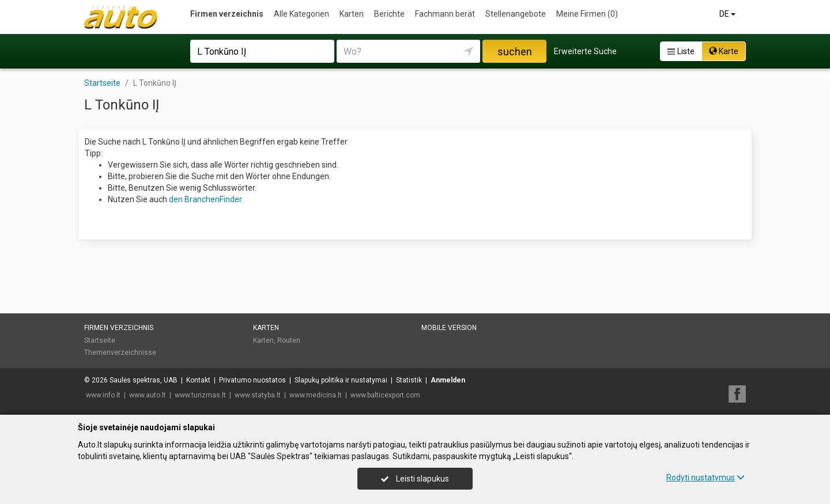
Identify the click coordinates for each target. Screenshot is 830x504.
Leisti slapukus (415, 479)
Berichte (389, 14)
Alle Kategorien (301, 14)
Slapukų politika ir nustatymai (341, 380)
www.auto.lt (148, 395)
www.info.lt (103, 395)
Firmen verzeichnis (227, 14)
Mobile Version (449, 328)
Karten (352, 14)
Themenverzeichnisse (120, 353)
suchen (515, 52)
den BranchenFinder (205, 199)
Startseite (100, 340)
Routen (289, 340)
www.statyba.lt (258, 395)
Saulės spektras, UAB (144, 380)
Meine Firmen (587, 14)
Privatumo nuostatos (252, 380)
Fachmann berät (445, 14)
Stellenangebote (516, 14)
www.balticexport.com (385, 395)
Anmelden (448, 380)
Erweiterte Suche (585, 51)
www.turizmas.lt (200, 395)
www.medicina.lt (316, 395)
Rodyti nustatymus (705, 478)
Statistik (409, 380)
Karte (724, 51)
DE (728, 14)
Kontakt (198, 380)
